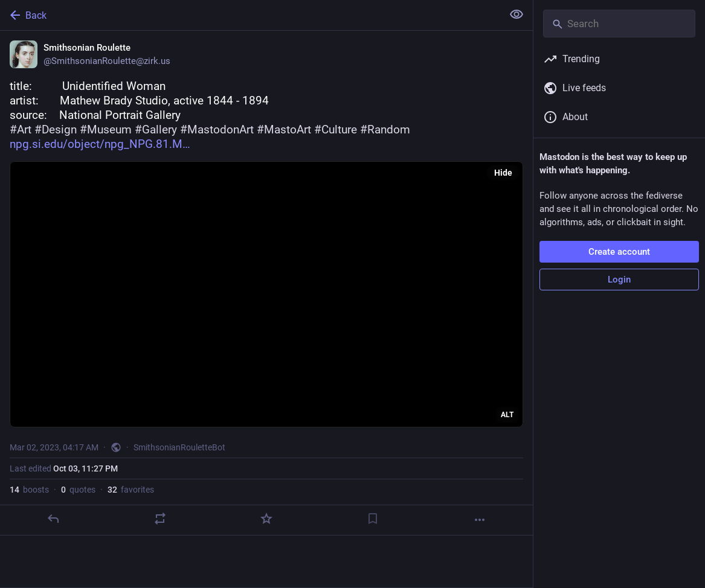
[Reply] (53, 519)
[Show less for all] (517, 14)
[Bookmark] (373, 519)
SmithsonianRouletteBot (179, 447)
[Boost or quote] (160, 519)
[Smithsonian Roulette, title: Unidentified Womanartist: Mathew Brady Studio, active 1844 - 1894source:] (266, 283)
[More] (480, 520)
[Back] (250, 15)
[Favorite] (266, 519)
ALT (507, 415)
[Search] (619, 24)
